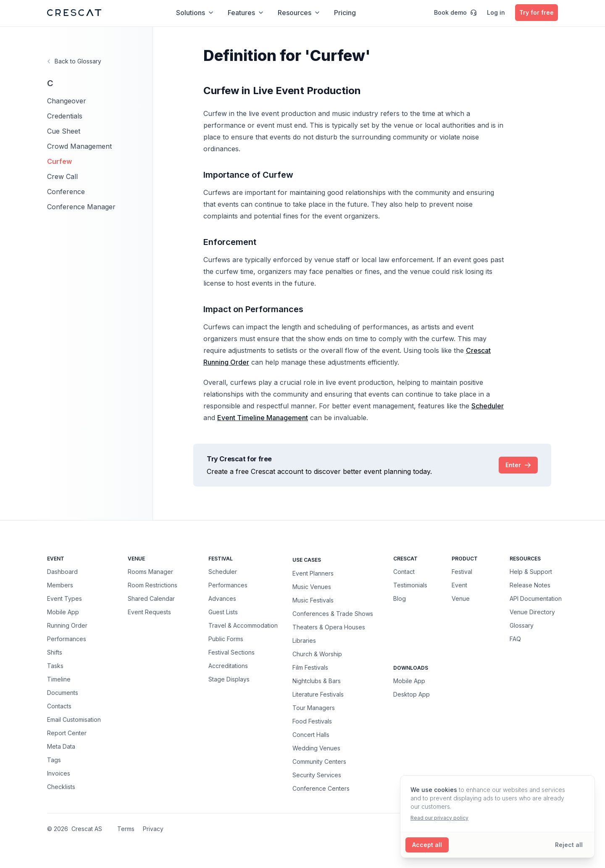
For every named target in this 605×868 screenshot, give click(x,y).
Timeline (59, 679)
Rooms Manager (150, 572)
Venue (461, 598)
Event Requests (149, 612)
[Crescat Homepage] (74, 13)
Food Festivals (312, 721)
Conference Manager (81, 207)
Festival (462, 572)
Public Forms (226, 639)
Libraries (304, 640)
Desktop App (412, 694)
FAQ (515, 639)
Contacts (59, 706)
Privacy (153, 829)
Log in (496, 12)
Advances (222, 598)
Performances (67, 639)
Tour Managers (314, 708)
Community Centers (319, 761)
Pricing (345, 13)
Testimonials (410, 585)
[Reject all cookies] (569, 845)
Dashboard (62, 572)
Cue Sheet (64, 131)
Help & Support (531, 572)
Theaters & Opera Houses (329, 627)
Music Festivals (313, 600)
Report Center (67, 733)
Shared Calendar (151, 598)
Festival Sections (231, 652)
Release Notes (530, 585)
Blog (400, 598)
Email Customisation (74, 719)
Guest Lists (223, 612)
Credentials (65, 116)
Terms (126, 829)
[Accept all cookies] (427, 845)
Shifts (55, 652)
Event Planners (313, 573)
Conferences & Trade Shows (333, 613)
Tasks (55, 666)
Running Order (67, 625)
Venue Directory (532, 612)
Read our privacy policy (439, 818)
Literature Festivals (318, 694)
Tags (54, 760)
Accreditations (228, 666)
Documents (63, 693)
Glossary (522, 625)
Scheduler (223, 572)
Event (459, 585)
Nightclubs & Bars (317, 681)
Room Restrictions (153, 585)
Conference (66, 192)
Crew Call (62, 176)
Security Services (317, 775)
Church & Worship (317, 654)
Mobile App (63, 612)
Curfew (59, 161)
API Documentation (536, 598)
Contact (404, 572)
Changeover (67, 101)
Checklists (61, 787)
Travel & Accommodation (243, 625)
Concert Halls (311, 734)
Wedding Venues (316, 748)
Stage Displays (229, 679)
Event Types (64, 598)
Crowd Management (79, 146)
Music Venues (312, 587)
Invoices (59, 773)
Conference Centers (321, 788)
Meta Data (61, 746)
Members (60, 585)
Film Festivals (310, 667)
